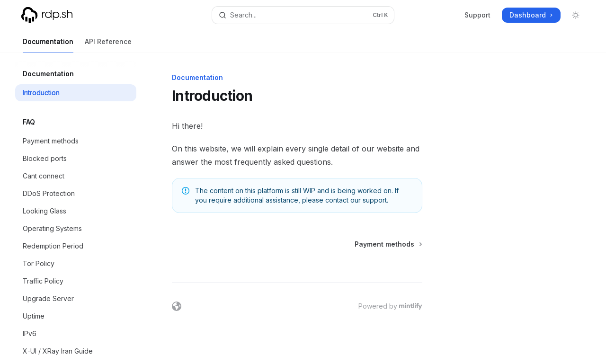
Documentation (48, 45)
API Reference (108, 45)
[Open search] (303, 15)
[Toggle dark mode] (576, 15)
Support (477, 15)
